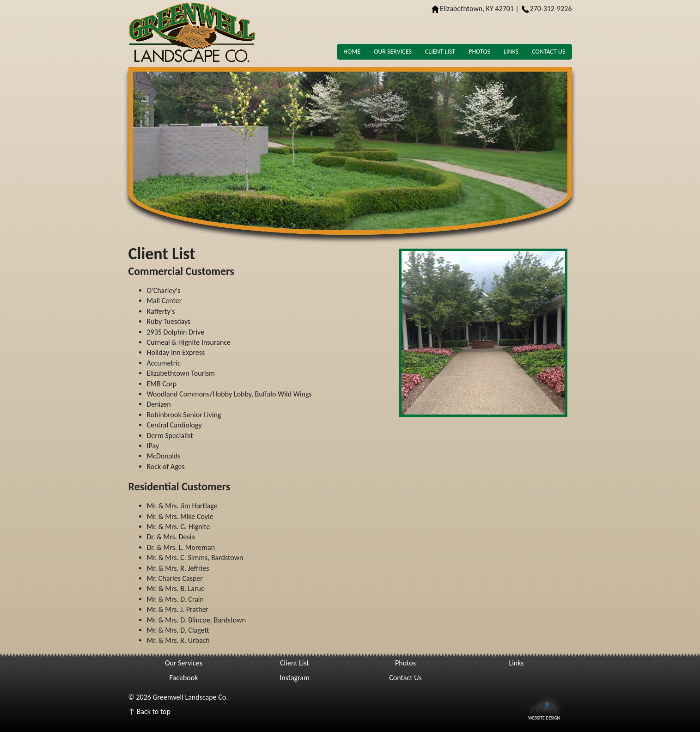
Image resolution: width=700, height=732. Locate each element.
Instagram (295, 678)
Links (511, 52)
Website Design (544, 717)
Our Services (393, 52)
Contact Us (548, 52)
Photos (479, 52)
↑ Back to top (149, 711)
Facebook (184, 678)
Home (352, 52)
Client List (440, 52)
